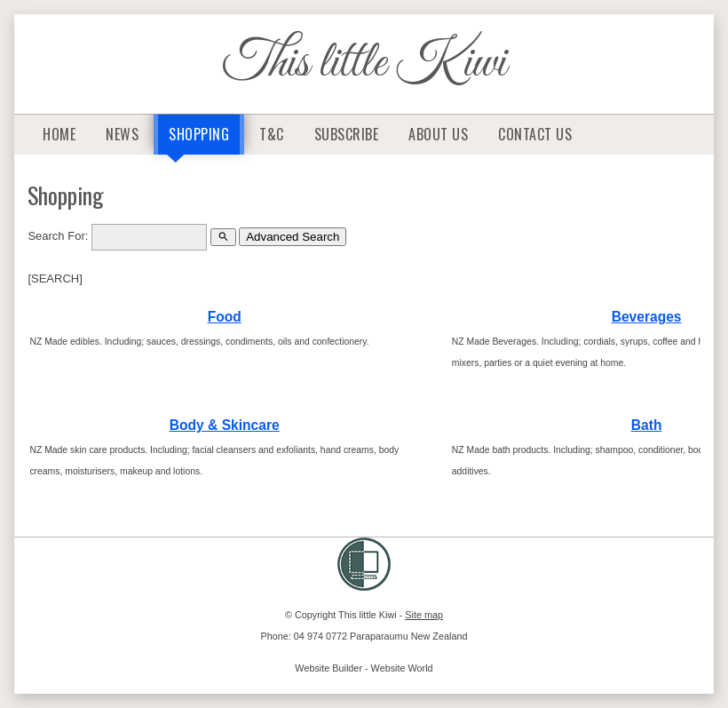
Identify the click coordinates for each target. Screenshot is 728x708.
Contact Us (535, 134)
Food (225, 317)
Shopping (199, 134)
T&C (272, 134)
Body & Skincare (225, 425)
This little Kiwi (364, 64)
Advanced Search (293, 237)
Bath (647, 425)
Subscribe (347, 134)
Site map (424, 615)
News (122, 134)
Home (59, 134)
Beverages (647, 317)
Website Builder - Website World (364, 668)
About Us (438, 134)
